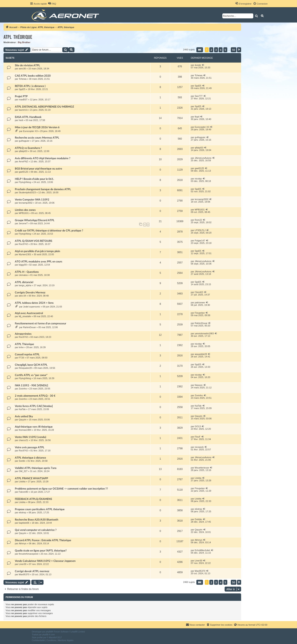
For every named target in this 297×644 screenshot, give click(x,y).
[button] (200, 50)
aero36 (22, 69)
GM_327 (23, 471)
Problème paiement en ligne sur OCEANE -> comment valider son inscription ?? (61, 489)
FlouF (198, 437)
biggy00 (23, 265)
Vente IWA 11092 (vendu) (31, 437)
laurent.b (23, 110)
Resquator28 (25, 368)
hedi (21, 120)
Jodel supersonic (32, 307)
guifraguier (24, 141)
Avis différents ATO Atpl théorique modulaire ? (43, 158)
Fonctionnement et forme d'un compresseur (41, 324)
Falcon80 (23, 492)
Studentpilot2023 (27, 192)
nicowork (199, 447)
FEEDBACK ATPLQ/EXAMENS (33, 499)
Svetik (22, 461)
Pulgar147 (200, 241)
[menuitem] (52, 4)
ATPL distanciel (24, 282)
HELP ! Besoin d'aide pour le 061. (34, 179)
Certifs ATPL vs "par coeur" (31, 375)
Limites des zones (25, 210)
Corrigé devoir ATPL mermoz (32, 571)
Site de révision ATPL (27, 65)
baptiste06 (24, 523)
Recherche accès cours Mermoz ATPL (37, 138)
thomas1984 (25, 430)
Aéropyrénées (23, 334)
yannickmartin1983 (204, 333)
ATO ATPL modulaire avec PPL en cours (39, 262)
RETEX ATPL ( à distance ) (30, 86)
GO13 (198, 426)
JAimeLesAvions (203, 158)
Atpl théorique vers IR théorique (34, 427)
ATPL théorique (18, 37)
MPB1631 (24, 213)
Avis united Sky (24, 416)
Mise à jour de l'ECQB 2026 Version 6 (37, 127)
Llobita (22, 482)
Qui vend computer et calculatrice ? (36, 530)
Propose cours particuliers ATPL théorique (40, 509)
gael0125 (23, 172)
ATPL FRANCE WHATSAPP (31, 478)
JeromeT (23, 223)
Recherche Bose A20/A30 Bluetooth (37, 520)
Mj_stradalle (25, 316)
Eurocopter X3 (30, 131)
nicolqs (198, 179)
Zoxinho (23, 389)
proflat (40, 637)
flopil (197, 117)
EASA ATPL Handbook (28, 117)
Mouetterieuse (202, 468)
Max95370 (24, 574)
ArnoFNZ (23, 161)
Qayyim (23, 420)
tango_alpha (25, 285)
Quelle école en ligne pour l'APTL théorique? (41, 551)
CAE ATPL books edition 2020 (33, 76)
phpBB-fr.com (49, 635)
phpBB (49, 632)
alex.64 (22, 296)
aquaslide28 (201, 354)
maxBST (23, 100)
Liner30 (23, 564)
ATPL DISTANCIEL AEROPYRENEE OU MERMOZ (44, 107)
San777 (199, 96)
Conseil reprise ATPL (27, 355)
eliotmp (22, 512)
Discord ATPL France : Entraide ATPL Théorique (43, 540)
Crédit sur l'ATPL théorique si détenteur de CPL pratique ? (49, 231)
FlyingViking (25, 182)
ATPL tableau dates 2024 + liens (34, 303)
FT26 (21, 358)
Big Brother (24, 42)
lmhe (21, 347)
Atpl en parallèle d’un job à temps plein (37, 251)
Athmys (23, 543)
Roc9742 (23, 244)
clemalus (23, 275)
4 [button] (221, 50)
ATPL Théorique (24, 344)
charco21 (23, 440)
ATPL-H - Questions (27, 272)
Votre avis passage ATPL (30, 447)
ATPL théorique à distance (30, 458)
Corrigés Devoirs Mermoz (30, 293)
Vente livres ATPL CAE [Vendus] (34, 406)
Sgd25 (22, 89)
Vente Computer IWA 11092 (32, 200)
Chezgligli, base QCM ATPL (31, 365)
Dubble (198, 519)
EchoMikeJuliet (202, 550)
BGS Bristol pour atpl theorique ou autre (38, 169)
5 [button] (225, 50)
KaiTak (22, 409)
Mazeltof (53, 637)
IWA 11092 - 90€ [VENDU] (31, 385)
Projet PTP (21, 96)
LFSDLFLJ (200, 230)
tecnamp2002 (26, 203)
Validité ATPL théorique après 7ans (36, 468)
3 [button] (216, 50)
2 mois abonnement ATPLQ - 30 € (35, 396)
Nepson (199, 385)
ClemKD (199, 292)
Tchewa (23, 79)
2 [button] (211, 50)
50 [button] (234, 50)
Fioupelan (200, 313)
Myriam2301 (25, 254)
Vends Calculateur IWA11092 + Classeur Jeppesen (45, 561)
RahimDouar (29, 327)
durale (198, 65)
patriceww (200, 302)
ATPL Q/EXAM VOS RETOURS (34, 241)
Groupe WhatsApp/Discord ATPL (35, 220)
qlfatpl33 (23, 151)
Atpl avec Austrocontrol (29, 313)
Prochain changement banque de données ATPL (43, 189)
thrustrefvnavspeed (28, 554)
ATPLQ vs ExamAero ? (28, 148)
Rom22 (198, 220)
